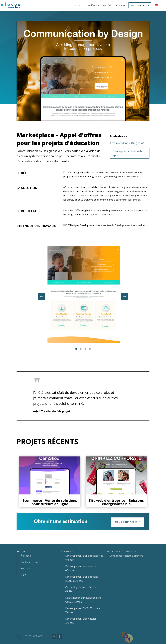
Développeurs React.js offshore (126, 556)
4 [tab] (90, 349)
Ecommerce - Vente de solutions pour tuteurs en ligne (50, 502)
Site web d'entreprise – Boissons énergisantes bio (116, 502)
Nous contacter (126, 522)
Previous (44, 297)
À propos (120, 5)
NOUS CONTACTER (140, 5)
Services (77, 5)
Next (122, 297)
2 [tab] (81, 349)
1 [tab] (76, 349)
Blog (23, 575)
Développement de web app (127, 153)
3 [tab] (85, 349)
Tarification (94, 5)
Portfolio (108, 5)
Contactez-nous (29, 562)
